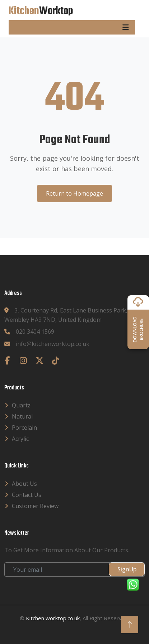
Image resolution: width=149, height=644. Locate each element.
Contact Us (27, 495)
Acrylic (20, 439)
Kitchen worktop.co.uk (53, 618)
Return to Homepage (74, 193)
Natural (22, 416)
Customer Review (35, 506)
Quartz (21, 405)
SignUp (127, 569)
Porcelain (24, 428)
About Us (24, 484)
